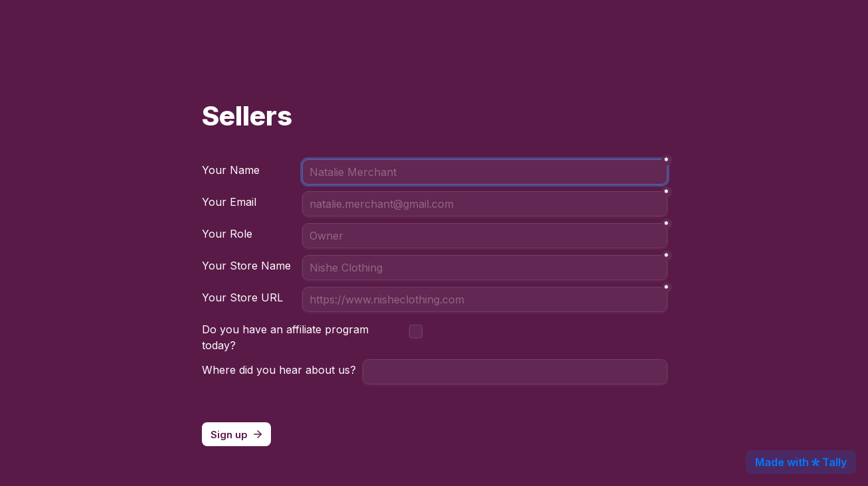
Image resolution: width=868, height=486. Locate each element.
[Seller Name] (485, 268)
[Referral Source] (515, 372)
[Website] (485, 299)
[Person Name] (485, 172)
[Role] (485, 236)
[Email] (485, 204)
